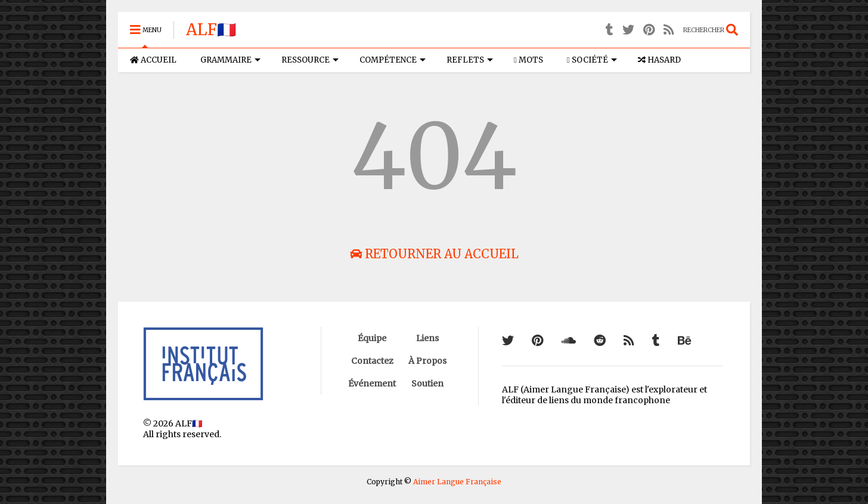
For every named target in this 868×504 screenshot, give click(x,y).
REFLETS (470, 60)
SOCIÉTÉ (592, 60)
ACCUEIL (153, 60)
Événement (372, 384)
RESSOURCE (310, 60)
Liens (427, 338)
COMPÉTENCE (393, 60)
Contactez (372, 361)
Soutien (427, 384)
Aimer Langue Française (457, 482)
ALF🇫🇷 (211, 30)
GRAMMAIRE (230, 60)
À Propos (427, 361)
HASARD (659, 60)
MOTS (528, 60)
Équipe (372, 338)
